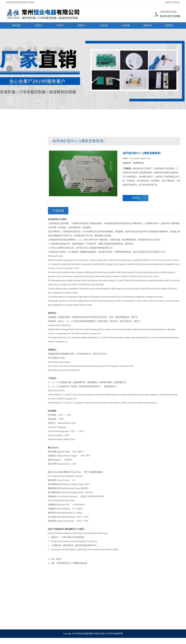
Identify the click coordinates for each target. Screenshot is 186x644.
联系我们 (177, 2)
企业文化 (104, 25)
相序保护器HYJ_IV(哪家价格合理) (72, 563)
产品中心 (60, 25)
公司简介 (38, 25)
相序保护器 (138, 163)
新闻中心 (82, 25)
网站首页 (169, 2)
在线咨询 (136, 198)
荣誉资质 (147, 25)
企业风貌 (126, 25)
